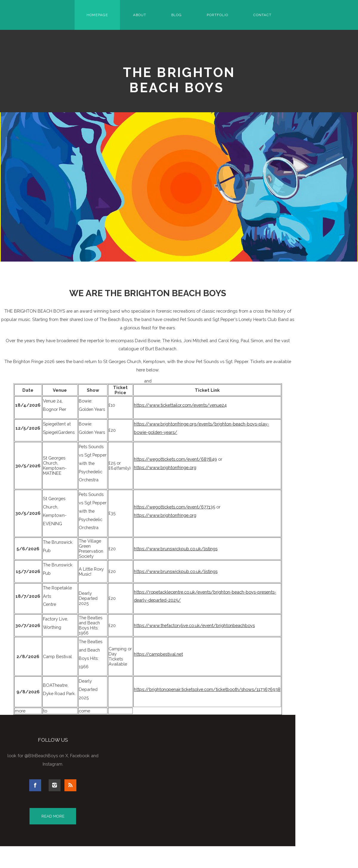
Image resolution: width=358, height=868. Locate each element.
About (140, 15)
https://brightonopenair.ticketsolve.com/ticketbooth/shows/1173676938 (207, 689)
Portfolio (217, 15)
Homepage (97, 15)
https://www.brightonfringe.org (165, 467)
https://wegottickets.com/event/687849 (175, 459)
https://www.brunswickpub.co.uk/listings (176, 549)
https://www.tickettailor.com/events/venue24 (180, 405)
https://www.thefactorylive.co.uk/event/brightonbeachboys (194, 625)
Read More (53, 816)
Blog (176, 15)
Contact (262, 15)
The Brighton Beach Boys (179, 80)
